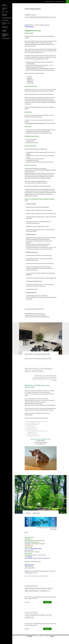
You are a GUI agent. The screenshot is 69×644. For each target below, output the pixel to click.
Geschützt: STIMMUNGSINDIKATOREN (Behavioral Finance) (39, 588)
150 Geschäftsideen (29, 27)
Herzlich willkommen (60, 2)
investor (28, 544)
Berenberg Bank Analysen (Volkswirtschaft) (35, 540)
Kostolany (30, 557)
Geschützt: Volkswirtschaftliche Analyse (38, 615)
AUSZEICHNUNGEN (5, 20)
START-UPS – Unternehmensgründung (40, 16)
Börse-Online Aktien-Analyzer (32, 542)
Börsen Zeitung (28, 553)
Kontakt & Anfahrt (6, 39)
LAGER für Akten (34, 309)
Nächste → (53, 636)
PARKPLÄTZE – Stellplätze (4, 15)
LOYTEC (52, 199)
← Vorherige (29, 636)
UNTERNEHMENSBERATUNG (7, 18)
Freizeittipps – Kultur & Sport (5, 27)
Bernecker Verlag (29, 547)
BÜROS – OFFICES (5, 12)
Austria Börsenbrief (29, 537)
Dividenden (27, 561)
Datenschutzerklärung (50, 2)
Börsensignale (28, 539)
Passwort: (34, 602)
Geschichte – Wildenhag (5, 31)
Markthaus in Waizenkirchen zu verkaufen (6, 35)
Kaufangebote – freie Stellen (6, 24)
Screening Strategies (29, 565)
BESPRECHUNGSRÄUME (37, 354)
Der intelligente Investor (36, 548)
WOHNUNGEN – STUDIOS (5, 9)
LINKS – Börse (32, 513)
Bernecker (37, 552)
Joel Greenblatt (28, 555)
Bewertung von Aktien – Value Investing (39, 370)
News (26, 550)
